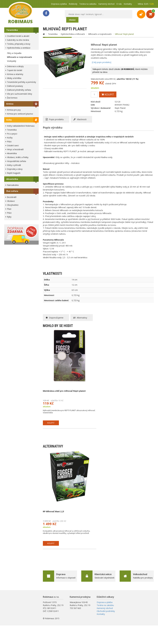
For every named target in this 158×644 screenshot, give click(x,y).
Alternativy (80, 318)
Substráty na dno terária (18, 40)
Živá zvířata (12, 191)
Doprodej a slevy (15, 169)
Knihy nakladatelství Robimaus (21, 126)
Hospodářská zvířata (17, 161)
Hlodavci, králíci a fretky (18, 157)
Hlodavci (11, 201)
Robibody (73, 4)
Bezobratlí (12, 197)
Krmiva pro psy (14, 110)
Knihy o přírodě (14, 165)
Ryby (9, 217)
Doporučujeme (55, 318)
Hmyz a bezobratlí (15, 149)
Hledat (72, 20)
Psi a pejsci (12, 134)
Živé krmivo (12, 98)
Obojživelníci (13, 205)
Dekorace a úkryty (15, 66)
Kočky (10, 138)
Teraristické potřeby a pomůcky (22, 82)
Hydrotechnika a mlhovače (73, 34)
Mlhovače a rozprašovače (19, 57)
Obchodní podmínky (106, 611)
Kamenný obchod (106, 4)
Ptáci (9, 142)
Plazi (9, 209)
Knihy (9, 120)
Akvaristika (12, 153)
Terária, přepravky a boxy (19, 44)
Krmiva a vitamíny (15, 74)
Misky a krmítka (14, 78)
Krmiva (10, 104)
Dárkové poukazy (15, 86)
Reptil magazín (14, 173)
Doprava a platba (59, 4)
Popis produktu (55, 119)
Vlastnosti (80, 119)
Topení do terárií (15, 70)
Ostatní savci (13, 145)
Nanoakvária (13, 185)
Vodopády (12, 61)
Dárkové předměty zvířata (19, 90)
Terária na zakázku (88, 4)
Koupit (108, 94)
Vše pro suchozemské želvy (20, 94)
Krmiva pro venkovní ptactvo (20, 114)
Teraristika (12, 30)
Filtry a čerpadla (14, 53)
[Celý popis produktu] (102, 62)
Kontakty (128, 4)
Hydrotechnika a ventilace (19, 48)
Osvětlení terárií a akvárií (18, 36)
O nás (119, 4)
